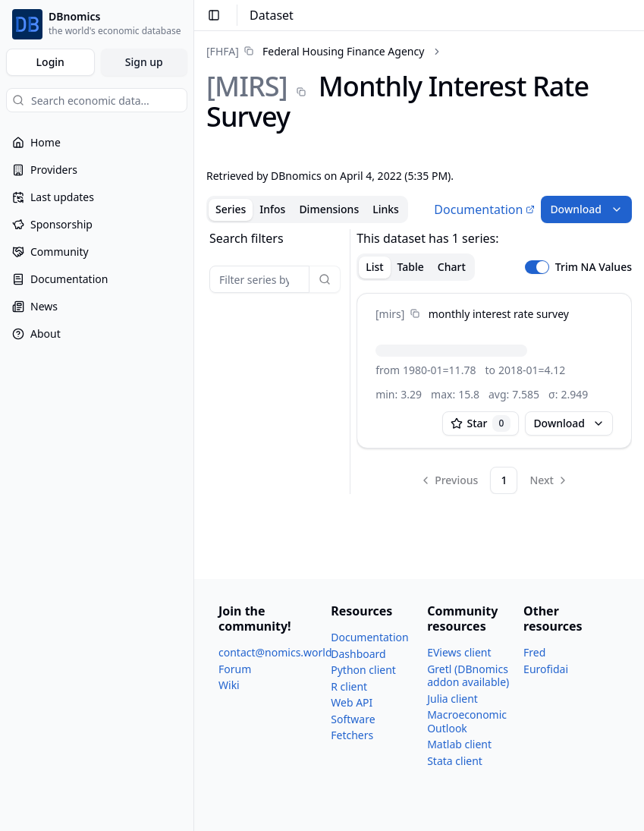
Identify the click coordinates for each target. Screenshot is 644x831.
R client (349, 686)
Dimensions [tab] (329, 209)
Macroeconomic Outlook (467, 721)
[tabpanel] (419, 362)
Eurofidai (546, 669)
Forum (235, 669)
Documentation (484, 209)
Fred (534, 652)
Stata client (455, 761)
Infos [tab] (272, 209)
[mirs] (390, 314)
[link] (315, 51)
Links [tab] (386, 209)
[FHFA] (223, 51)
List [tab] (374, 267)
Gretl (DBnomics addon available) (468, 676)
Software (353, 719)
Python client (363, 670)
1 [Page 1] (504, 480)
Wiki (229, 685)
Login (50, 62)
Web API (352, 702)
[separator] (350, 362)
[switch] (537, 267)
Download (586, 209)
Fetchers (352, 735)
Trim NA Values (594, 267)
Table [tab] (411, 267)
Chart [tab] (452, 267)
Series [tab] (231, 209)
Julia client (452, 699)
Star (481, 423)
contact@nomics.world (275, 652)
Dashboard (358, 654)
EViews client (459, 652)
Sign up (144, 62)
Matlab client (459, 744)
